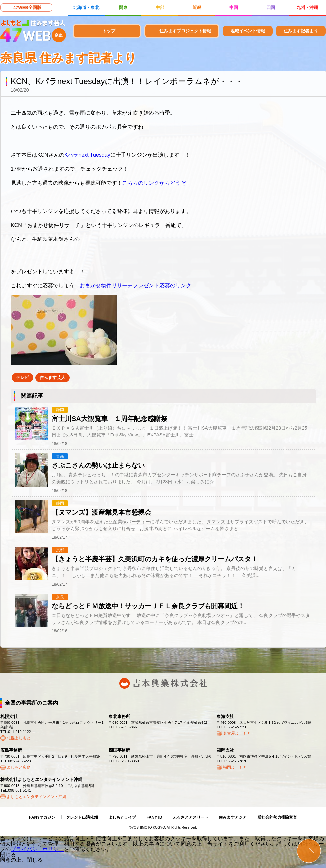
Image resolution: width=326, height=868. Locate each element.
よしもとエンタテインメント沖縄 (37, 797)
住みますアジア (233, 817)
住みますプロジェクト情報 (185, 31)
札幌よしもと (19, 738)
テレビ (22, 378)
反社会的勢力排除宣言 (277, 817)
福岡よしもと (235, 767)
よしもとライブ (122, 817)
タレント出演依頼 (82, 817)
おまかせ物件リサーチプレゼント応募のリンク (135, 286)
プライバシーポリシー (37, 849)
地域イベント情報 (248, 31)
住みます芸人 (52, 378)
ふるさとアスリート (191, 817)
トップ (109, 31)
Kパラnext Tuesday (87, 155)
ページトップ (309, 851)
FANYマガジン (42, 817)
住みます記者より (301, 31)
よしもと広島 (19, 767)
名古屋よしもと (237, 733)
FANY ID (154, 817)
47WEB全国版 (27, 7)
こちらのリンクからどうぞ (154, 183)
